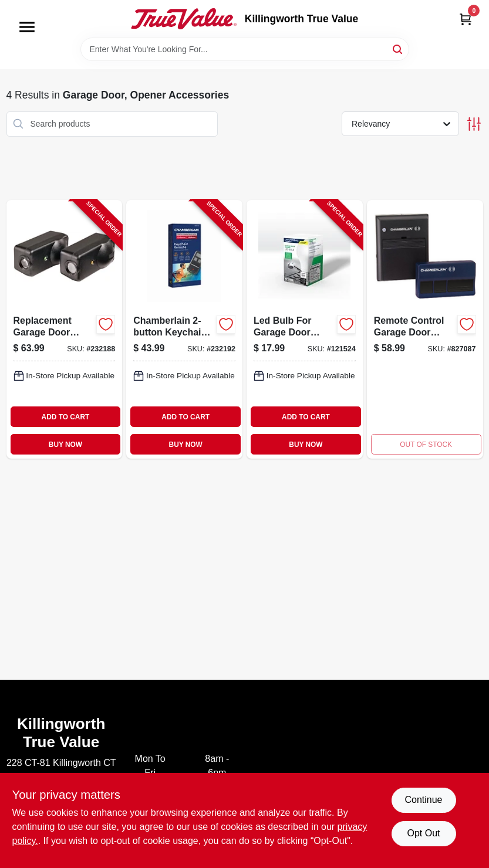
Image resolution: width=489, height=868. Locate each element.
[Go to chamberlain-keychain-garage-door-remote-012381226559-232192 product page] (184, 329)
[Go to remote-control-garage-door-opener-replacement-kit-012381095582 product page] (425, 329)
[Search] (398, 48)
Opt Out (423, 833)
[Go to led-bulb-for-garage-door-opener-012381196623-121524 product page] (305, 329)
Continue (423, 800)
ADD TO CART (66, 417)
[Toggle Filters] (474, 124)
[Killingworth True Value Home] (184, 19)
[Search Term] (245, 49)
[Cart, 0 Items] (466, 19)
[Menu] (27, 27)
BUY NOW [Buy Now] (65, 445)
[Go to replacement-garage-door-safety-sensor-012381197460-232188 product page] (65, 329)
